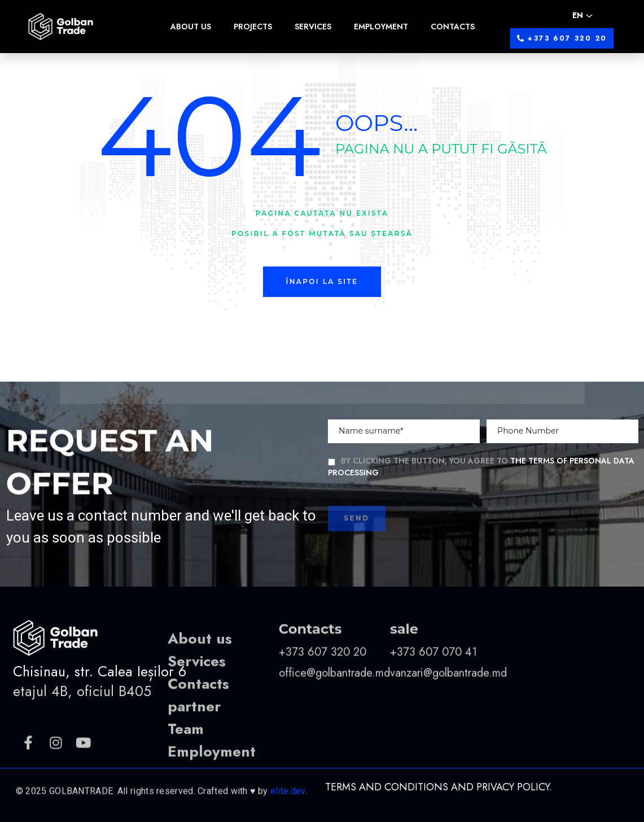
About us (191, 27)
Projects (253, 27)
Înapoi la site (322, 281)
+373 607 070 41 (433, 696)
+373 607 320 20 (324, 696)
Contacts (453, 27)
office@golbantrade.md (334, 717)
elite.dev (288, 812)
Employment (381, 27)
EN (578, 15)
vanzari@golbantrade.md (448, 717)
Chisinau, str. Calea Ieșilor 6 (100, 702)
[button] (562, 38)
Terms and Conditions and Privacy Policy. (439, 787)
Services (313, 27)
